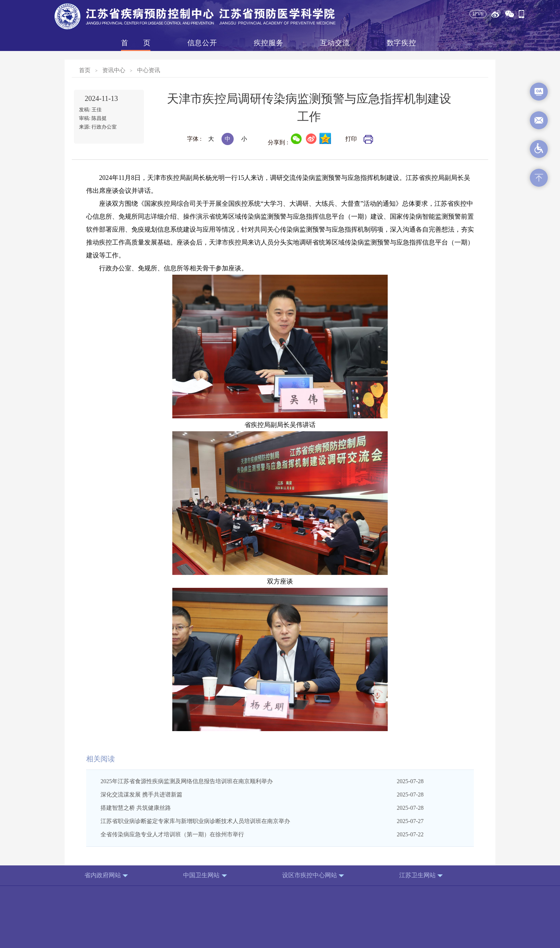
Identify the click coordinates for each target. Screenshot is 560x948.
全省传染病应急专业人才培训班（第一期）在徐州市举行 (172, 834)
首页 (136, 43)
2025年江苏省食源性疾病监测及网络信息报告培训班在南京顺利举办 (187, 781)
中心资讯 (149, 70)
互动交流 (335, 43)
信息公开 (202, 43)
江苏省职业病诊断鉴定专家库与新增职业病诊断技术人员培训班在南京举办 (195, 821)
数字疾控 (401, 43)
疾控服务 (269, 43)
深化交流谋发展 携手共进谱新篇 (141, 794)
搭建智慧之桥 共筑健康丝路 (136, 808)
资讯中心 (114, 70)
